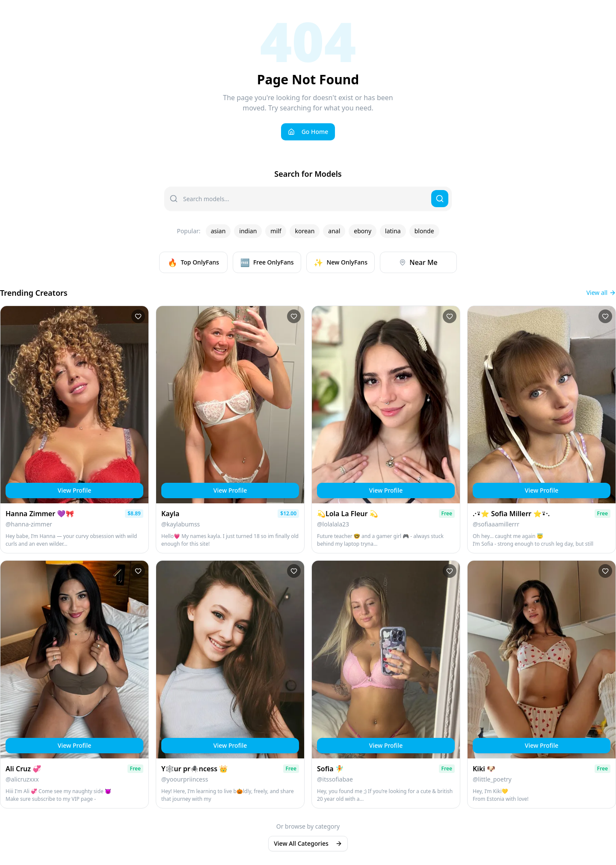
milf (276, 231)
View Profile (74, 490)
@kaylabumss (181, 524)
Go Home (308, 132)
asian (218, 231)
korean (305, 231)
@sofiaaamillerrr (496, 524)
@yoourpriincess (185, 779)
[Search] (440, 199)
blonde (424, 231)
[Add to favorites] (138, 316)
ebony (363, 231)
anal (334, 231)
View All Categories (308, 843)
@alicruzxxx (22, 779)
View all (601, 293)
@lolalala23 (333, 524)
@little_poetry (492, 779)
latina (393, 231)
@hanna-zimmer (29, 524)
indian (248, 231)
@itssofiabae (335, 779)
